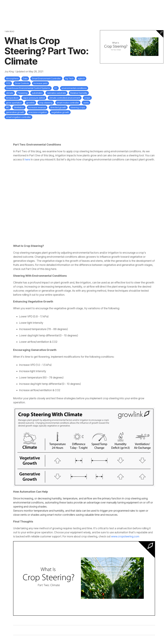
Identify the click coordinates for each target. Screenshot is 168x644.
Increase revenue (37, 107)
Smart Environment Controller (46, 78)
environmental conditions (74, 88)
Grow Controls (22, 83)
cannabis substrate (56, 93)
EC (56, 88)
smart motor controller (68, 103)
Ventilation (19, 107)
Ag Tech (69, 78)
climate (10, 93)
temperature (12, 98)
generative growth (15, 112)
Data (25, 78)
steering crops (78, 107)
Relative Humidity (79, 93)
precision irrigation (38, 112)
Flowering (23, 93)
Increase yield (40, 83)
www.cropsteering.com (125, 536)
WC (8, 107)
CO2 (8, 83)
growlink (30, 103)
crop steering (46, 103)
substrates (37, 93)
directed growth (58, 107)
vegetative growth (60, 112)
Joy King (9, 71)
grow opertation (14, 103)
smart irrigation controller (18, 117)
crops (87, 98)
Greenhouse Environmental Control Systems (28, 88)
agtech (81, 78)
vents (86, 103)
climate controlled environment (65, 98)
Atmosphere (12, 78)
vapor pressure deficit (34, 98)
